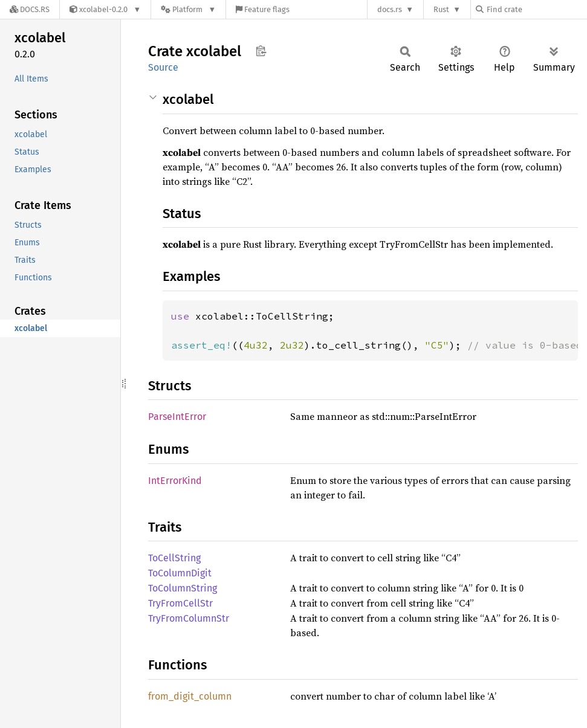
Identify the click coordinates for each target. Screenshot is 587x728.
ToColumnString (183, 588)
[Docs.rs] (30, 9)
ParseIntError (177, 417)
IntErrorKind (175, 481)
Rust (441, 9)
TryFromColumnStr (189, 618)
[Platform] (188, 9)
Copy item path (261, 51)
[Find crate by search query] (536, 9)
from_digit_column (190, 696)
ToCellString (174, 558)
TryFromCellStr (180, 603)
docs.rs (390, 9)
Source (163, 67)
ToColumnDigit (180, 573)
